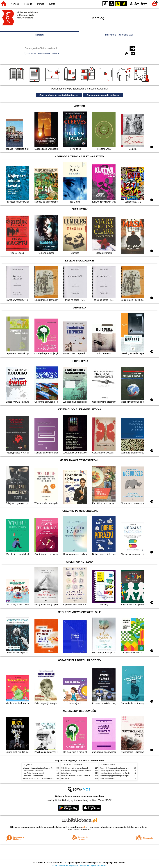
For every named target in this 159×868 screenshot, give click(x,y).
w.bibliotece (77, 827)
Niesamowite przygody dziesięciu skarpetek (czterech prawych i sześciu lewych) (51, 778)
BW (112, 3)
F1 (137, 3)
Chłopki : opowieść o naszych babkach (75, 768)
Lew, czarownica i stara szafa (33, 771)
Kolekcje (56, 53)
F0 (131, 3)
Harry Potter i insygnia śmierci (33, 773)
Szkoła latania (66, 773)
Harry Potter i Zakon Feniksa (33, 776)
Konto (52, 4)
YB (118, 3)
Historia (28, 4)
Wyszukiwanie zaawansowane (37, 53)
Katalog (40, 35)
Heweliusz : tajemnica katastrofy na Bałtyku (115, 773)
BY (124, 3)
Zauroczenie (66, 778)
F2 (144, 3)
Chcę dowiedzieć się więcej (65, 865)
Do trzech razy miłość (107, 778)
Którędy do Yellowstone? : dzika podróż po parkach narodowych (122, 768)
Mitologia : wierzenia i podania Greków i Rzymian (40, 768)
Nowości (15, 4)
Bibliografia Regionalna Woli (119, 35)
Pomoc (41, 4)
